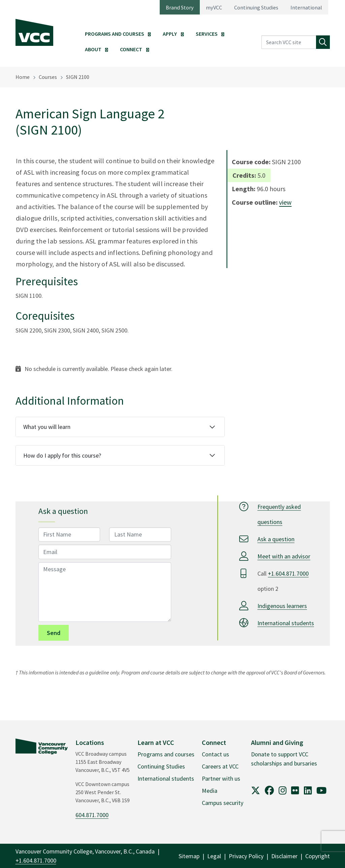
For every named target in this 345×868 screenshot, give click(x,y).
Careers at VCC (220, 766)
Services (207, 34)
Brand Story (180, 7)
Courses (48, 77)
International (306, 7)
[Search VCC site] (289, 42)
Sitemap (189, 856)
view (285, 202)
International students (286, 623)
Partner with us (221, 778)
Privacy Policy (246, 856)
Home (23, 77)
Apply (170, 34)
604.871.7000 (92, 815)
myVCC (214, 7)
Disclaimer (284, 856)
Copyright (318, 856)
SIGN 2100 (78, 77)
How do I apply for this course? (62, 455)
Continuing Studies (256, 7)
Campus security (223, 803)
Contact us (215, 754)
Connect (131, 49)
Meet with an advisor (284, 556)
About (93, 49)
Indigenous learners (282, 606)
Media (210, 791)
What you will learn (47, 427)
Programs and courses (166, 754)
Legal (214, 856)
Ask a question (276, 539)
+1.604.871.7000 (288, 573)
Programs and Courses (115, 34)
